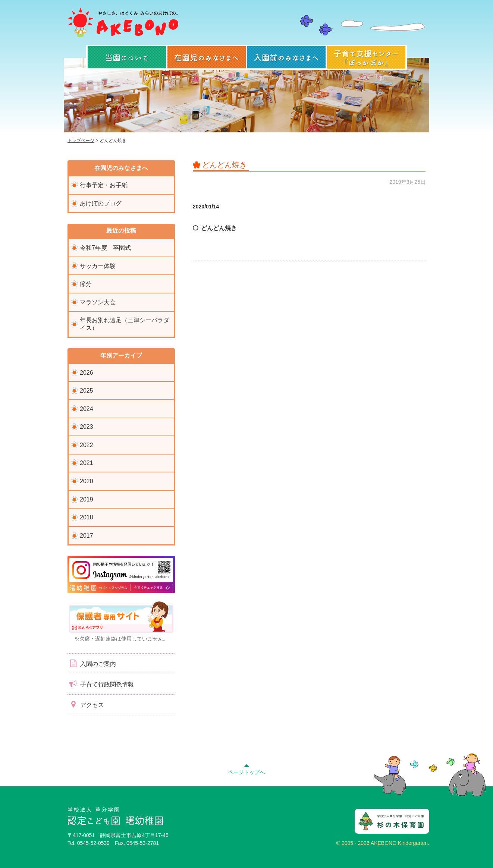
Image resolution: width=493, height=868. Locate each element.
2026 (87, 373)
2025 (87, 391)
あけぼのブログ (101, 203)
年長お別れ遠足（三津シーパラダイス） (125, 324)
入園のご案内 (92, 663)
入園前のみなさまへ (286, 57)
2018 (87, 517)
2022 (87, 445)
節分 (86, 284)
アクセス (86, 704)
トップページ (81, 141)
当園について (127, 57)
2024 (87, 409)
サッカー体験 (98, 266)
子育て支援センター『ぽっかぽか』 (366, 57)
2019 (87, 499)
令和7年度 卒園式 (105, 248)
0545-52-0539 (93, 843)
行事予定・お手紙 (104, 185)
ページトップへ (246, 768)
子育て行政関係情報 (101, 684)
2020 (87, 481)
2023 (87, 427)
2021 (87, 463)
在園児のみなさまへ (207, 57)
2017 (87, 536)
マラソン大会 (98, 302)
